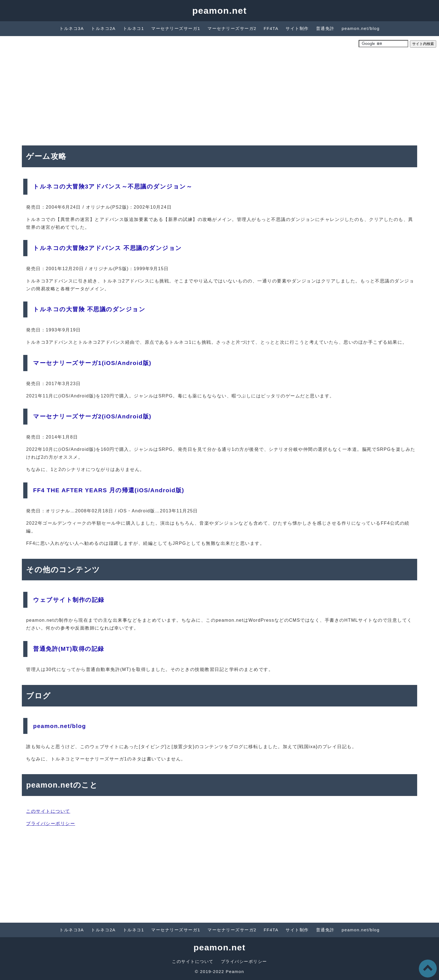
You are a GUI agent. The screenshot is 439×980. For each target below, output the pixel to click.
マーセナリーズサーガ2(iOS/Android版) (92, 416)
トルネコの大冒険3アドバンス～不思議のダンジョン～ (113, 186)
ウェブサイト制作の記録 (69, 600)
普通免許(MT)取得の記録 (68, 649)
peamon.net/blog (361, 28)
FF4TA (271, 28)
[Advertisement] (219, 95)
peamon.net (220, 11)
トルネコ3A (72, 28)
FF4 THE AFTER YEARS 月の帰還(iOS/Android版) (109, 490)
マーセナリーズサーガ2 (232, 28)
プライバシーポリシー (51, 824)
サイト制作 (297, 28)
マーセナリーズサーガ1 (176, 28)
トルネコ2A (103, 28)
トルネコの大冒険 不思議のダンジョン (89, 309)
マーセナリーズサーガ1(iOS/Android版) (92, 363)
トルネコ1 (134, 28)
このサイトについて (48, 811)
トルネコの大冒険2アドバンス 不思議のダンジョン (107, 248)
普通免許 (325, 28)
